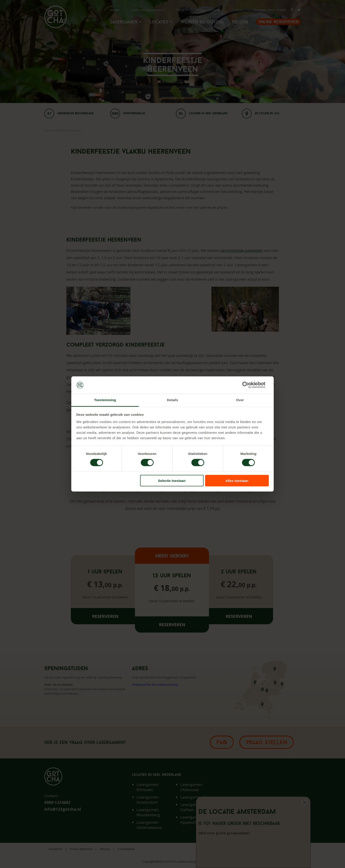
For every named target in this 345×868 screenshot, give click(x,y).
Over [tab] (240, 400)
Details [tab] (172, 400)
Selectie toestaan (172, 480)
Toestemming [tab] (105, 400)
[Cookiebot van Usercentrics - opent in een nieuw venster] (249, 385)
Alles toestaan (237, 480)
